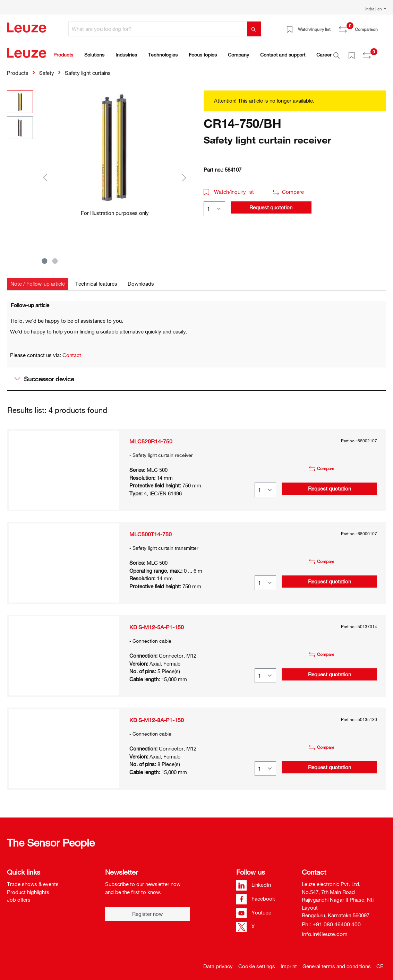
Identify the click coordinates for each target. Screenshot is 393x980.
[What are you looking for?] (158, 29)
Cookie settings (257, 962)
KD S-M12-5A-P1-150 (157, 623)
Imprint (289, 962)
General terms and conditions (337, 962)
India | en (374, 9)
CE (380, 962)
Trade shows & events (33, 880)
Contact (72, 351)
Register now (147, 910)
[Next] (184, 174)
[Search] (254, 29)
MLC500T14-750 (151, 530)
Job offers (19, 896)
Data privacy (218, 962)
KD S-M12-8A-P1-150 (157, 716)
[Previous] (45, 174)
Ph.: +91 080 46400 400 (331, 920)
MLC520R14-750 (151, 437)
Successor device (44, 375)
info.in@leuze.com (325, 930)
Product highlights (28, 888)
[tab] (38, 280)
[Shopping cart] (382, 27)
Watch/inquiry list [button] (229, 188)
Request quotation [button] (271, 203)
